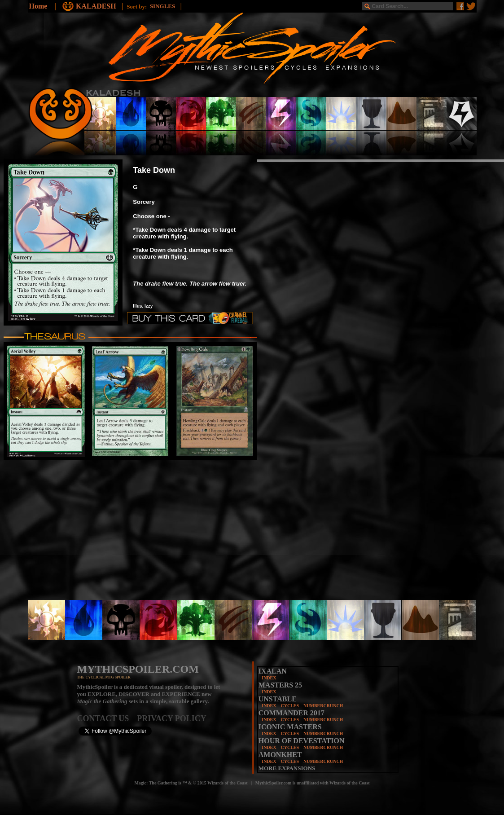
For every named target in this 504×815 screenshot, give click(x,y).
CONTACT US (107, 718)
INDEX (269, 678)
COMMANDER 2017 (291, 713)
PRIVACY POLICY (172, 718)
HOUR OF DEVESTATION (302, 741)
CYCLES (290, 706)
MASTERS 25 (280, 685)
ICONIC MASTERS (290, 727)
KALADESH (97, 6)
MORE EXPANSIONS (287, 768)
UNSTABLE (278, 699)
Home (38, 6)
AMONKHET (280, 755)
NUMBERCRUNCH (323, 706)
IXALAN (273, 671)
